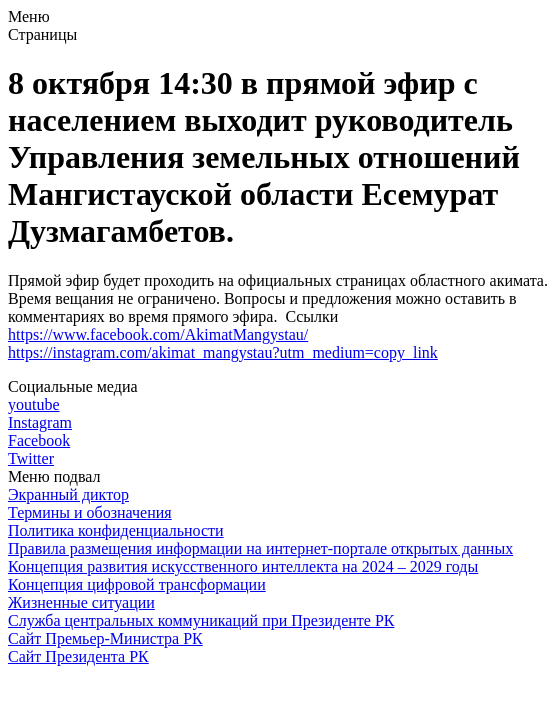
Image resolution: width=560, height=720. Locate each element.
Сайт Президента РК (78, 656)
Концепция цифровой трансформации (137, 584)
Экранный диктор (68, 494)
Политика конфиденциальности (116, 530)
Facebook (39, 440)
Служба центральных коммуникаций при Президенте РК (201, 620)
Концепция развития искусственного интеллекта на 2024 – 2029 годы (243, 566)
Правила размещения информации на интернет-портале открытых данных (260, 548)
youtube (34, 404)
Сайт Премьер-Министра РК (105, 638)
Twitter (31, 458)
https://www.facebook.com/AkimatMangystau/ (158, 334)
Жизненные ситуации (81, 602)
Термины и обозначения (90, 512)
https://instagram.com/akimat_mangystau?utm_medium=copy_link (223, 352)
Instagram (40, 422)
